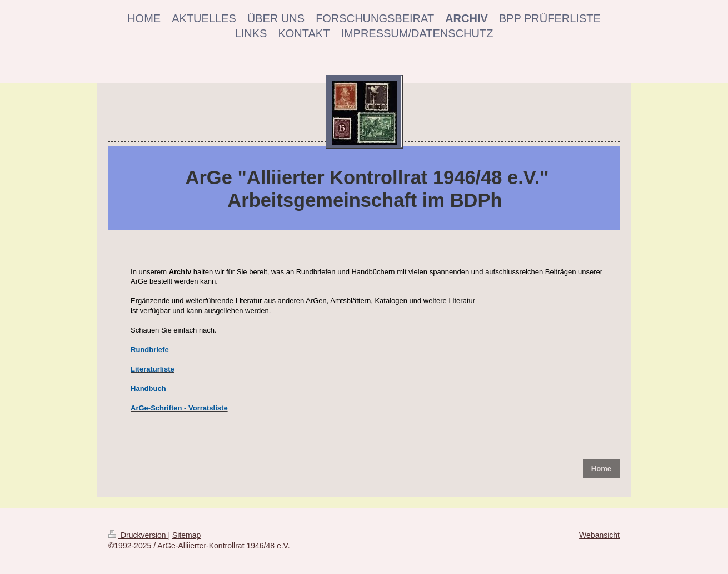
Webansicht (599, 535)
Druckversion (138, 535)
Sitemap (186, 535)
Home (601, 469)
